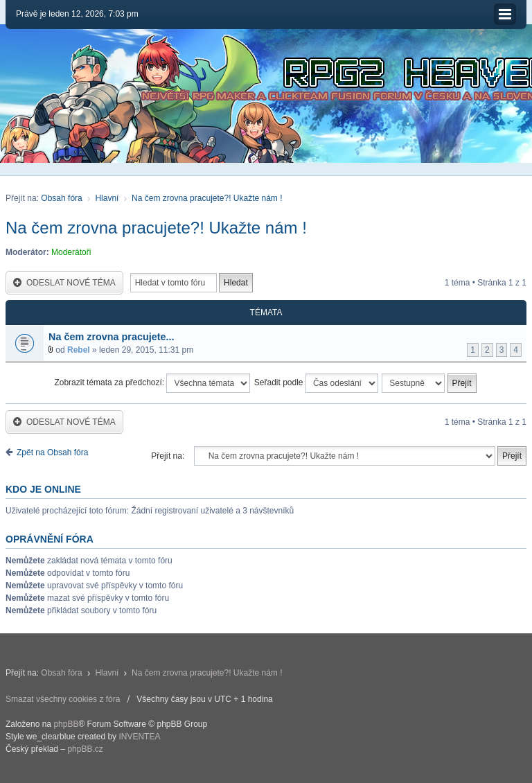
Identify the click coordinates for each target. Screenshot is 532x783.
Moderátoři (71, 252)
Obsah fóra (61, 198)
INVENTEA (139, 737)
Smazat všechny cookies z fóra (63, 699)
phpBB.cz (85, 749)
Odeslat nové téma (64, 283)
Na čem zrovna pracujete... (112, 337)
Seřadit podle (316, 383)
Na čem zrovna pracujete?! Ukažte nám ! (207, 198)
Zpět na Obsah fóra (52, 452)
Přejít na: (168, 456)
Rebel (79, 350)
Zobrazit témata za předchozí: (152, 383)
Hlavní (107, 198)
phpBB (66, 724)
